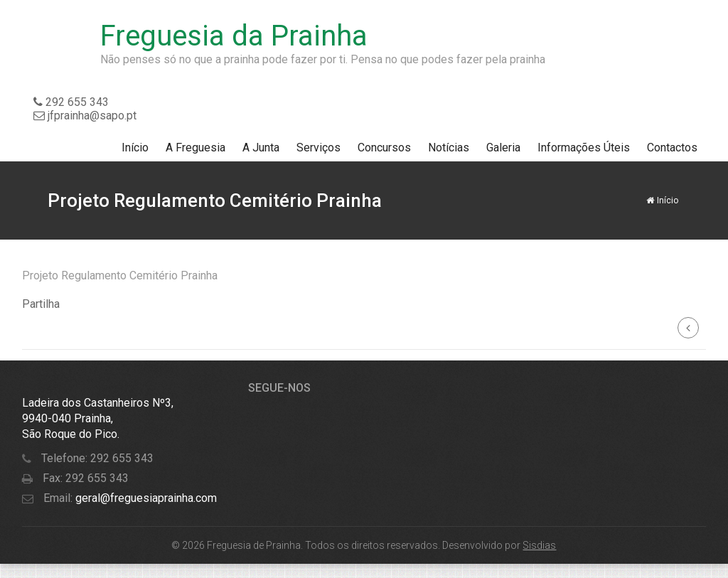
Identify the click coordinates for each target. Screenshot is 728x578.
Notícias (449, 148)
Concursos (384, 148)
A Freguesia (196, 148)
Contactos (672, 148)
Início (135, 148)
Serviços (318, 148)
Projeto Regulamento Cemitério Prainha (120, 275)
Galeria (503, 148)
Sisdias (539, 545)
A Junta (261, 148)
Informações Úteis (584, 148)
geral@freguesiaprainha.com (145, 498)
